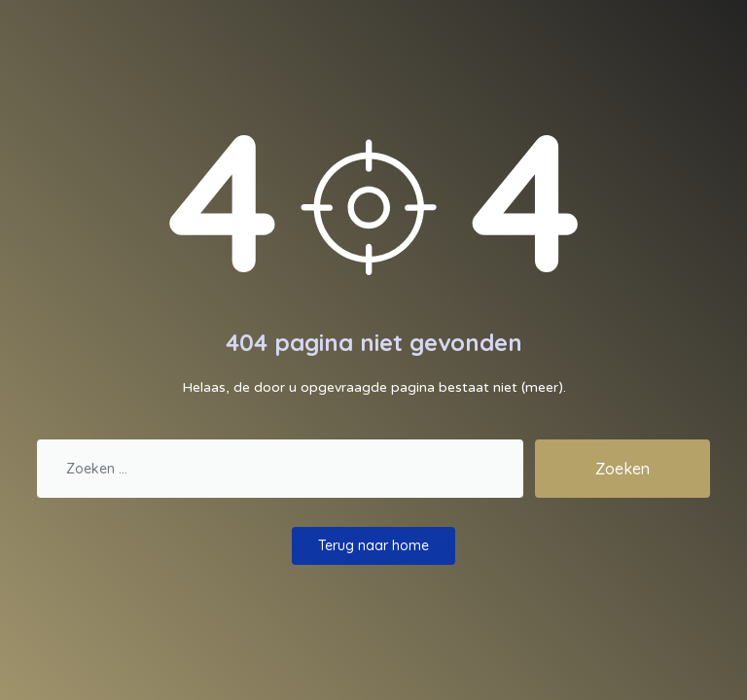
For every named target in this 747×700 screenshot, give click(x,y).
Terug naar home (373, 545)
